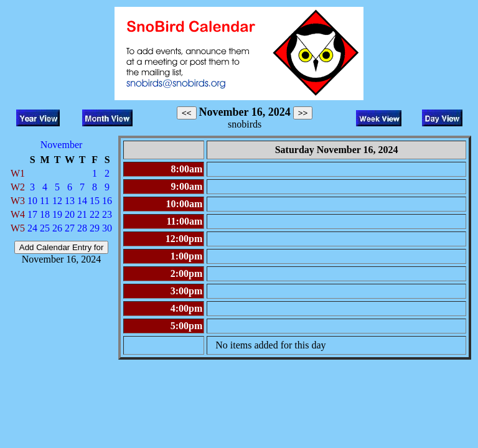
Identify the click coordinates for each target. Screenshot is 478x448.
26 (57, 228)
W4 (18, 214)
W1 (18, 173)
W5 (18, 228)
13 (70, 201)
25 (45, 228)
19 (57, 214)
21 (82, 214)
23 (107, 214)
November (62, 145)
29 (95, 228)
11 (45, 201)
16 (107, 201)
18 (45, 214)
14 (82, 201)
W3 (18, 201)
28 (82, 228)
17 (32, 214)
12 (57, 201)
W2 (18, 187)
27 (70, 228)
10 (32, 201)
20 (70, 214)
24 (32, 228)
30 (107, 228)
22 (95, 214)
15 (95, 201)
